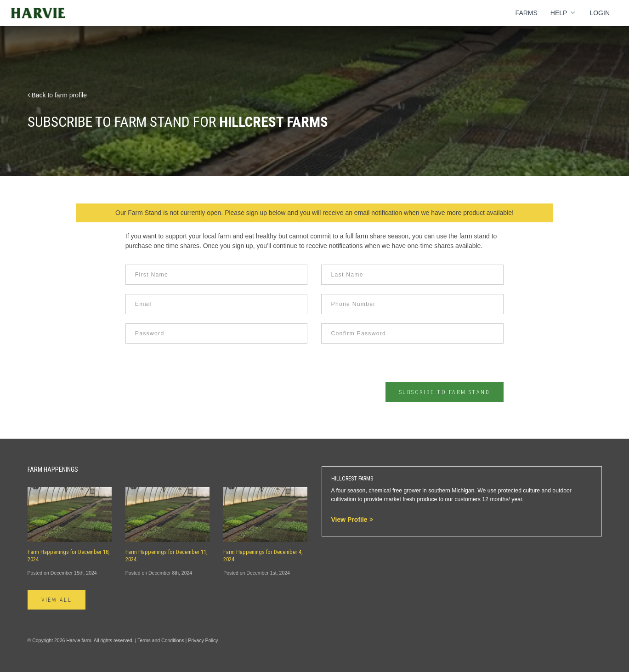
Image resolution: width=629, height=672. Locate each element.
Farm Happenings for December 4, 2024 (263, 556)
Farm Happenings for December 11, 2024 (167, 556)
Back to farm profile (57, 95)
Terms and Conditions (161, 640)
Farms (527, 13)
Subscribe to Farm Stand (445, 392)
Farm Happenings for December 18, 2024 (69, 556)
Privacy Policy (203, 640)
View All (57, 600)
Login (600, 13)
